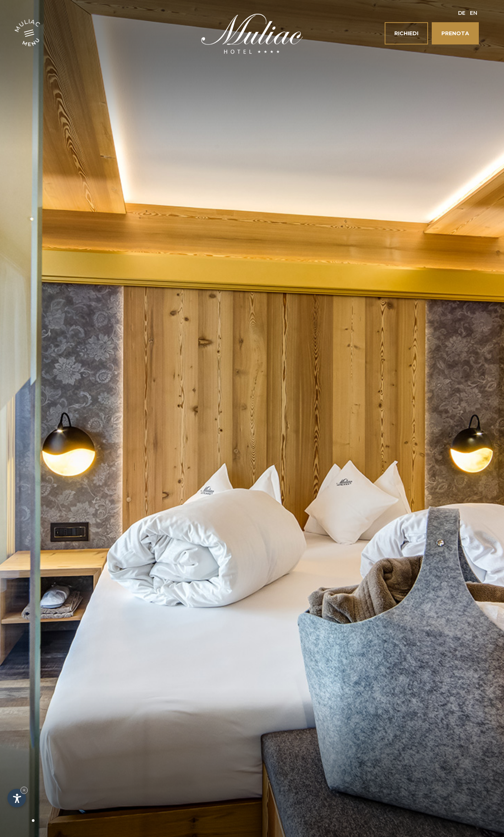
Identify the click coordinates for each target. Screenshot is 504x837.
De (462, 13)
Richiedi (406, 33)
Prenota (455, 33)
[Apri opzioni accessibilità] (17, 798)
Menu (31, 41)
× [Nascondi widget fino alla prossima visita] (24, 790)
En (474, 13)
